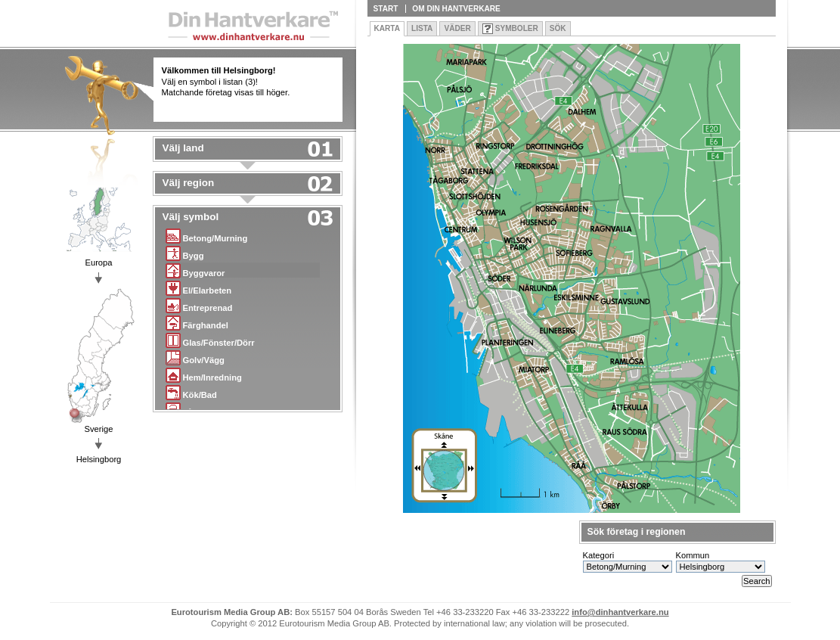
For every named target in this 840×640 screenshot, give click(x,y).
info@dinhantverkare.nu (620, 612)
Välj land (183, 148)
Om (456, 9)
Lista (422, 28)
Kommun (693, 555)
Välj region (189, 183)
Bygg (185, 253)
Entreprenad (199, 305)
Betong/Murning (207, 236)
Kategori (599, 555)
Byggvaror (195, 270)
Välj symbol (191, 217)
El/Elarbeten (199, 288)
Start (386, 9)
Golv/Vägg (195, 357)
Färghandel (197, 323)
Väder (457, 28)
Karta (387, 28)
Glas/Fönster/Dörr (210, 340)
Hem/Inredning (204, 375)
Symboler (517, 28)
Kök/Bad (191, 392)
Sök (558, 28)
